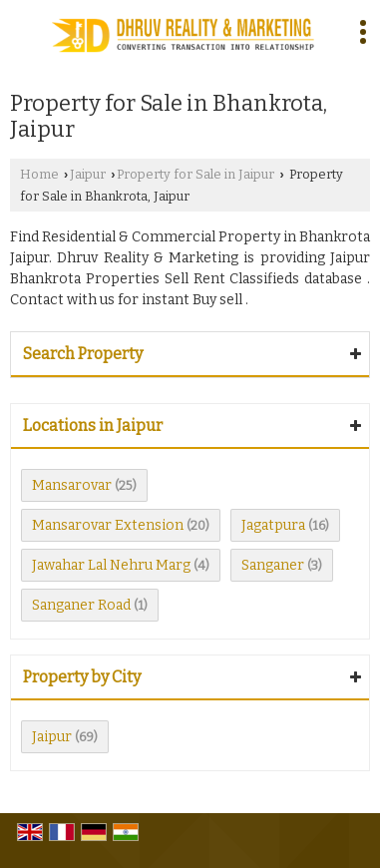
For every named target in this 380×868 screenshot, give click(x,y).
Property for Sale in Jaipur (195, 174)
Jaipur (88, 174)
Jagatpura (273, 525)
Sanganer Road (81, 605)
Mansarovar (72, 485)
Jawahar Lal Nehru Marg (111, 565)
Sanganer (273, 565)
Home (39, 174)
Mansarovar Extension (108, 525)
